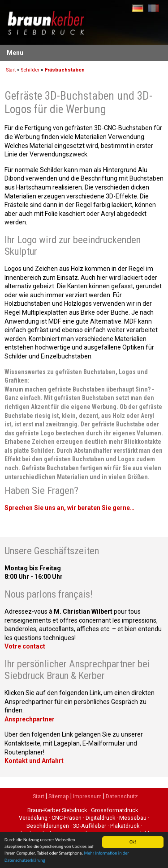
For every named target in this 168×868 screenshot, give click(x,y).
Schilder (30, 70)
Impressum (87, 796)
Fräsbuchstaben (65, 70)
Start (11, 70)
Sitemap (59, 796)
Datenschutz (122, 796)
